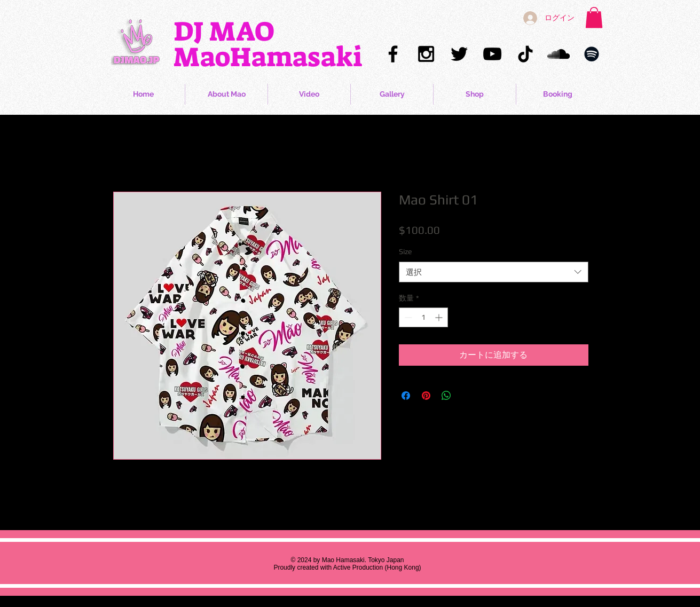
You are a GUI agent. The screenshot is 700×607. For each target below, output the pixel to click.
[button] (594, 17)
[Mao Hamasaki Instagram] (426, 54)
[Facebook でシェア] (406, 396)
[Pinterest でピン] (426, 396)
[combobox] (494, 272)
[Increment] (440, 317)
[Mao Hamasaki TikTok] (525, 54)
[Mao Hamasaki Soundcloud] (559, 54)
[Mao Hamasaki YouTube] (492, 54)
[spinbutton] (423, 317)
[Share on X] (467, 396)
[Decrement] (407, 317)
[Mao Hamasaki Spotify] (592, 54)
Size (405, 251)
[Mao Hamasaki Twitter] (459, 54)
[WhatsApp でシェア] (446, 396)
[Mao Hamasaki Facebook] (393, 54)
